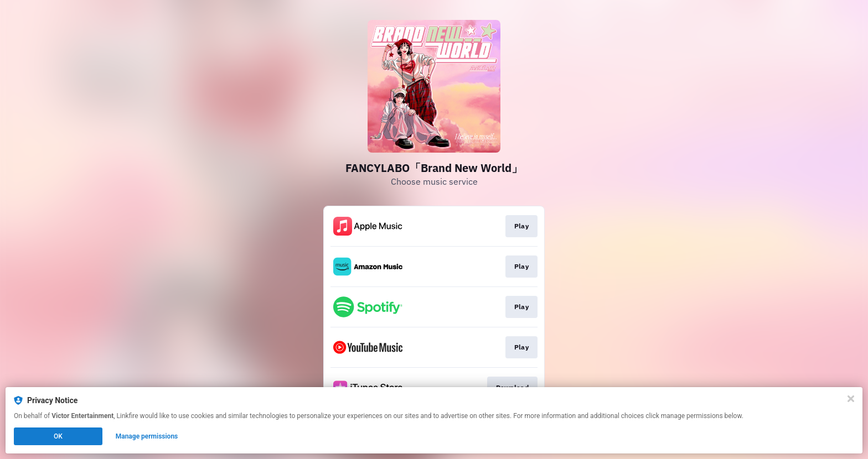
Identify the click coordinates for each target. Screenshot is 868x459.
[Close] (851, 399)
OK (58, 436)
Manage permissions (147, 436)
